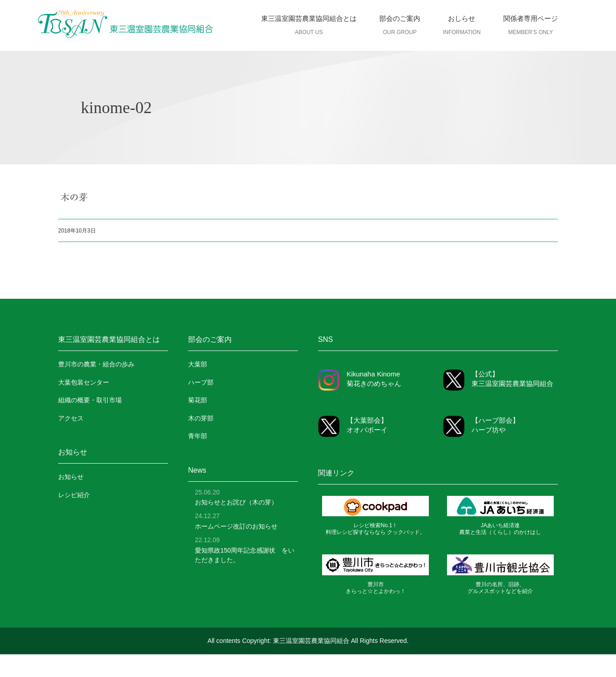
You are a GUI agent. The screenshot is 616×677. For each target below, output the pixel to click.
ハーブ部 (201, 382)
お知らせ (71, 477)
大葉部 (198, 364)
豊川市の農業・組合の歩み (96, 364)
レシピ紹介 (74, 495)
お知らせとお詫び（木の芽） (236, 502)
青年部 (198, 436)
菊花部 (198, 400)
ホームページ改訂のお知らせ (236, 526)
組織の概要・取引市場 (90, 400)
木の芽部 (201, 418)
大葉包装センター (84, 382)
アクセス (71, 418)
